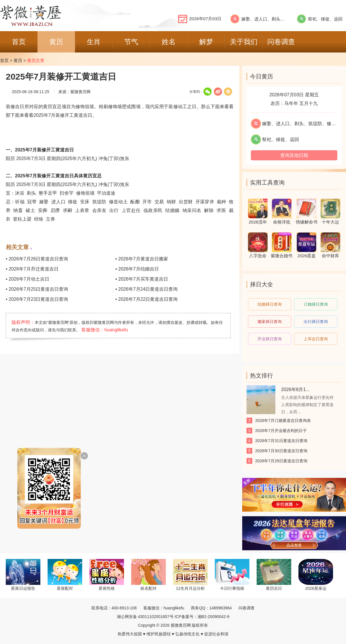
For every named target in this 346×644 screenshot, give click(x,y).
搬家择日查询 (270, 322)
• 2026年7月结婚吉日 (137, 269)
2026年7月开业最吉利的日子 (281, 431)
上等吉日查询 (316, 339)
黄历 (18, 60)
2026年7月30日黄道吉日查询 (281, 451)
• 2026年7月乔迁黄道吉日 (32, 269)
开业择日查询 (270, 339)
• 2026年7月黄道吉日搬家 (142, 259)
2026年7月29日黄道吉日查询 (281, 461)
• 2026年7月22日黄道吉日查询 (146, 299)
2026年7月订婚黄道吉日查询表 (283, 420)
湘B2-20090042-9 (214, 617)
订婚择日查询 (316, 304)
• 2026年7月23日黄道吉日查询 (37, 299)
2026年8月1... (295, 389)
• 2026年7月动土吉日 (28, 279)
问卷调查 (247, 608)
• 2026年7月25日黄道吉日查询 (37, 289)
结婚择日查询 (270, 304)
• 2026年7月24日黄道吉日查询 (146, 289)
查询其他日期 (294, 155)
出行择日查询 (316, 322)
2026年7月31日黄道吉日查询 (281, 441)
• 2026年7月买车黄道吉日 (142, 279)
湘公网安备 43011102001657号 (145, 617)
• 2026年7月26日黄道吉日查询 (37, 259)
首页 (4, 60)
